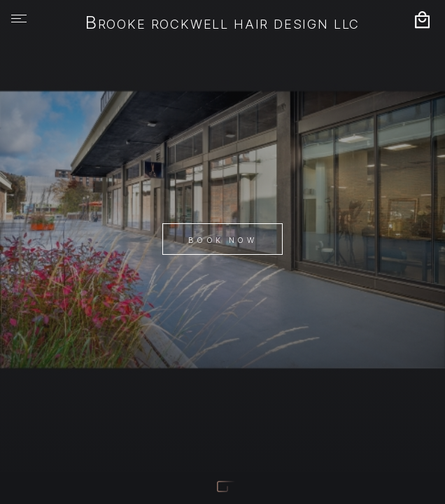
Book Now (222, 240)
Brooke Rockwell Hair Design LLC (222, 24)
